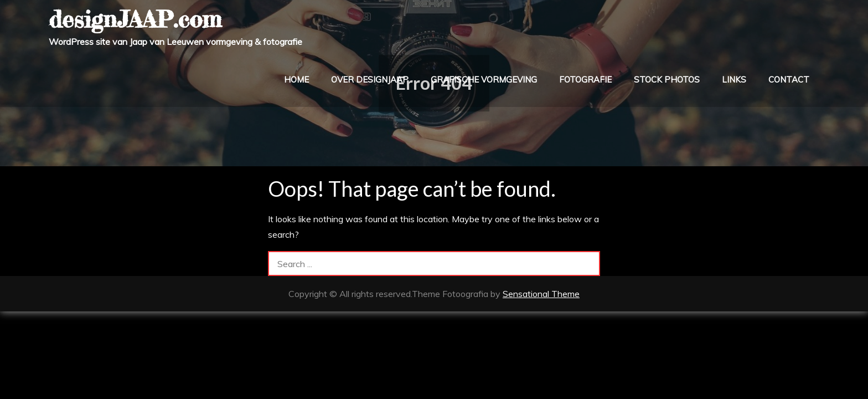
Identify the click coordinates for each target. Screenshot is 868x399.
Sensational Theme (541, 294)
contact (789, 80)
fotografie (585, 80)
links (734, 80)
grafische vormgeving (484, 80)
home (296, 80)
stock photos (667, 80)
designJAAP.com (135, 19)
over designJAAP (370, 80)
